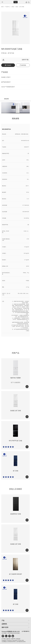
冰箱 (13, 7)
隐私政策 (18, 639)
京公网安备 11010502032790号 (9, 642)
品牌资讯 (4, 624)
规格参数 (6, 99)
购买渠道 (23, 65)
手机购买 (8, 65)
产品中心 (8, 7)
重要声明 (13, 639)
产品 (3, 621)
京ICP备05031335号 (21, 642)
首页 (2, 7)
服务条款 (9, 639)
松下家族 (4, 639)
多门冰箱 (22, 7)
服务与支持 (5, 627)
